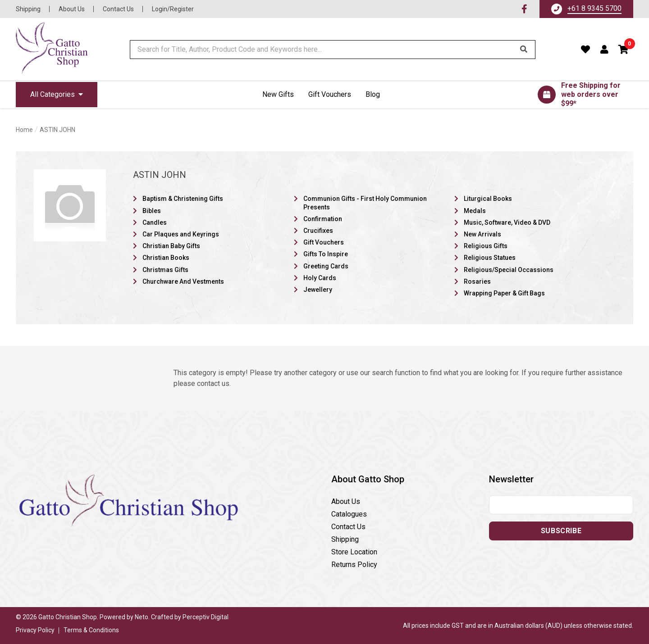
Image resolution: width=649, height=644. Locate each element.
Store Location (354, 552)
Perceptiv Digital (206, 617)
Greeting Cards (326, 266)
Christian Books (166, 258)
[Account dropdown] (605, 50)
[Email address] (561, 505)
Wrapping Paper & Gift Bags (504, 293)
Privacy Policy (35, 630)
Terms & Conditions (91, 630)
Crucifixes (318, 231)
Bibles (152, 211)
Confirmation (323, 219)
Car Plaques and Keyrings (181, 234)
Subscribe (561, 531)
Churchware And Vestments (183, 281)
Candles (155, 222)
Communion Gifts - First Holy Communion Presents (365, 203)
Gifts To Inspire (326, 254)
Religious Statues (490, 258)
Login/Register (173, 9)
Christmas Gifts (165, 270)
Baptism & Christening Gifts (183, 199)
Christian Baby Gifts (171, 246)
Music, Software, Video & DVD (507, 222)
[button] (624, 50)
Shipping (28, 9)
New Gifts (278, 94)
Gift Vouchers (330, 94)
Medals (475, 211)
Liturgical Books (488, 199)
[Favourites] (586, 50)
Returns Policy (354, 565)
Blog (373, 94)
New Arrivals (482, 234)
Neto (142, 617)
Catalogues (349, 514)
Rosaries (477, 281)
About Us (72, 9)
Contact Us (118, 9)
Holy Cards (320, 278)
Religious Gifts (486, 246)
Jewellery (318, 290)
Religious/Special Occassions (509, 270)
